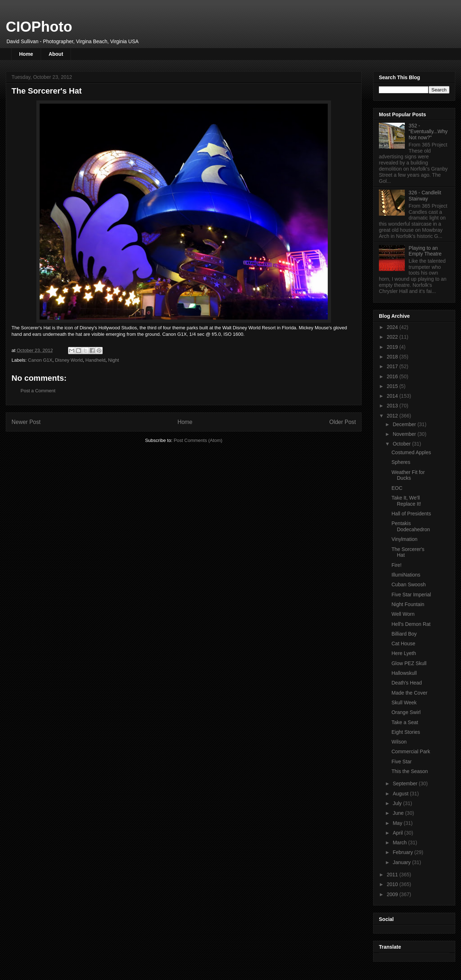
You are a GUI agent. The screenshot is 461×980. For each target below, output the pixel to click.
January (402, 862)
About (56, 54)
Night (113, 360)
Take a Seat (405, 722)
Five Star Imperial (411, 595)
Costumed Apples (411, 452)
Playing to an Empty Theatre (425, 251)
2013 (393, 406)
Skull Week (404, 703)
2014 (393, 396)
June (399, 813)
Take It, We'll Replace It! (406, 501)
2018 (393, 357)
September (406, 783)
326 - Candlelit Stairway (425, 196)
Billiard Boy (404, 634)
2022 (393, 337)
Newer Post (26, 422)
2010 (393, 884)
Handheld (95, 360)
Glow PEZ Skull (409, 663)
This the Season (410, 771)
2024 (393, 327)
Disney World (69, 360)
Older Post (343, 422)
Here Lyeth (404, 653)
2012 (393, 416)
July (398, 803)
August (401, 794)
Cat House (403, 643)
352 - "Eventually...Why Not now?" (428, 132)
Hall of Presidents (411, 514)
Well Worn (403, 614)
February (403, 852)
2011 (393, 875)
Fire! (397, 565)
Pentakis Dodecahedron (411, 526)
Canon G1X (40, 360)
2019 (393, 347)
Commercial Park (411, 751)
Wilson (399, 742)
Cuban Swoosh (409, 584)
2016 (393, 376)
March (400, 843)
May (398, 823)
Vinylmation (404, 539)
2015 (393, 386)
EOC (397, 488)
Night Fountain (408, 604)
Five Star (402, 762)
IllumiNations (406, 575)
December (405, 424)
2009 (393, 894)
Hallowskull (404, 673)
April (398, 833)
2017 (393, 366)
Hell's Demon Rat (411, 624)
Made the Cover (409, 693)
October (402, 444)
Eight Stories (406, 732)
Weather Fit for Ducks (408, 475)
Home (26, 54)
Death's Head (407, 683)
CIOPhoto (39, 27)
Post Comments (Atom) (198, 440)
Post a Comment (38, 391)
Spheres (401, 462)
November (405, 434)
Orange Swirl (406, 712)
